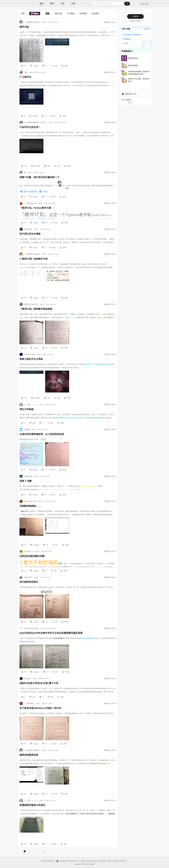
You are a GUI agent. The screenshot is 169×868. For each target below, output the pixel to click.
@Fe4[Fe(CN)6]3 (86, 638)
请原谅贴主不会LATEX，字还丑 (33, 439)
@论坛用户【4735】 (91, 364)
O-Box (43, 192)
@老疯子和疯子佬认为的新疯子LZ (66, 418)
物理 (41, 3)
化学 (63, 3)
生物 (73, 3)
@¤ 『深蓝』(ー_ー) (68, 317)
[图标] (23, 66)
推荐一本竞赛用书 (29, 192)
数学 (52, 3)
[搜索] (127, 4)
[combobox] (111, 4)
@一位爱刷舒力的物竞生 (91, 418)
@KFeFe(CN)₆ (106, 364)
